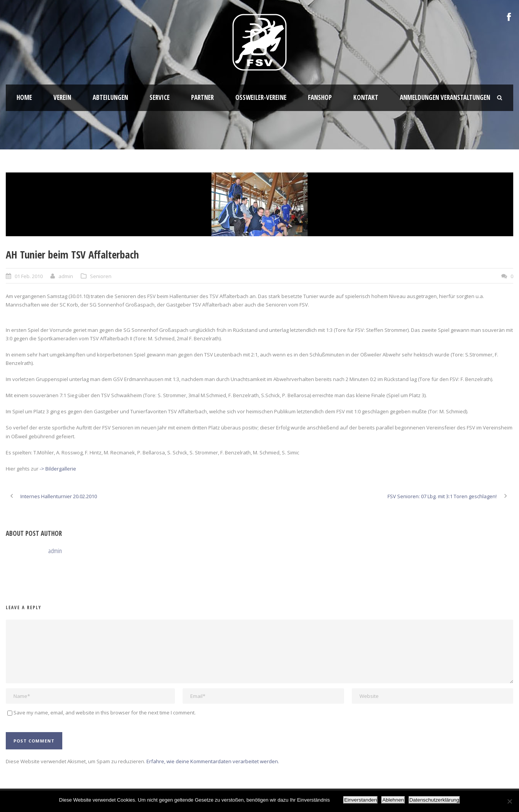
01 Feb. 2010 (29, 276)
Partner (202, 97)
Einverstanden (360, 800)
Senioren (101, 276)
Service (160, 97)
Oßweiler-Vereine (261, 97)
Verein (62, 97)
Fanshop (320, 97)
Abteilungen (110, 97)
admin (66, 276)
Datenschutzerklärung (434, 800)
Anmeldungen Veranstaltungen (445, 97)
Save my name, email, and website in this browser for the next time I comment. (105, 713)
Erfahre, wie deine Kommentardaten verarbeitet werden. (213, 761)
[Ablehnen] (509, 801)
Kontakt (366, 97)
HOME (24, 97)
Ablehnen (393, 800)
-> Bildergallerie (58, 469)
